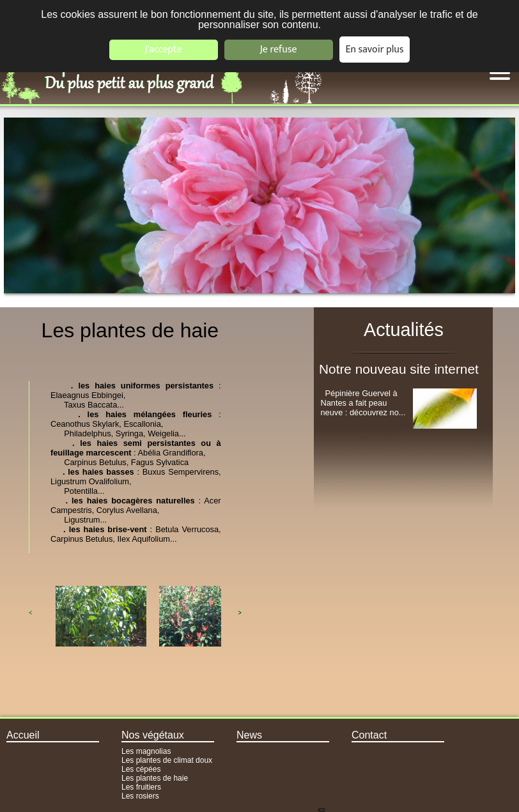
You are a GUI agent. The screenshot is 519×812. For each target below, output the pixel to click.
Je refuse (279, 50)
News (249, 735)
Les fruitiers (141, 787)
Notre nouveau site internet (399, 369)
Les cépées (141, 769)
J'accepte (163, 50)
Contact (369, 735)
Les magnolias (146, 751)
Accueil (23, 735)
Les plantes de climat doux (167, 760)
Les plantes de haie (155, 778)
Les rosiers (140, 796)
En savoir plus (375, 50)
